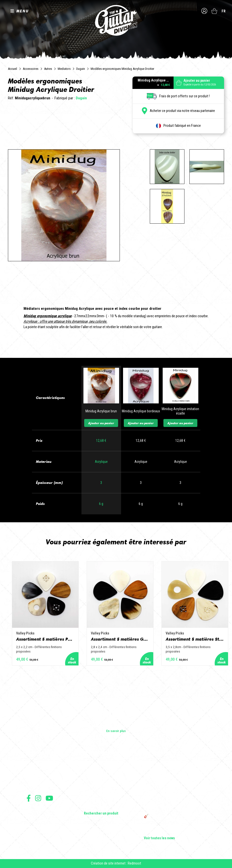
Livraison (32, 837)
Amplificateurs (94, 786)
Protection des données (41, 827)
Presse (31, 786)
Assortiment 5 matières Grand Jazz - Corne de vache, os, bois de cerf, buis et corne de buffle (120, 639)
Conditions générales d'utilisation (48, 810)
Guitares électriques (98, 765)
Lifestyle (90, 807)
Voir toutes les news (159, 838)
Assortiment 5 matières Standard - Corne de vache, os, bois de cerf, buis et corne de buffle (195, 639)
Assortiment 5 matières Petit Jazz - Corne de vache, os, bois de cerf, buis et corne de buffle (45, 639)
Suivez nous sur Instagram (38, 798)
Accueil (13, 69)
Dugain (81, 69)
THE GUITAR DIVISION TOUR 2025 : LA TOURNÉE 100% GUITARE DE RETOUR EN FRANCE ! (172, 806)
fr (224, 11)
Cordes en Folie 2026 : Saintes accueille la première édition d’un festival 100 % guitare (174, 767)
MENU (23, 11)
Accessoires (31, 69)
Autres (48, 69)
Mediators (64, 69)
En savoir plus (116, 731)
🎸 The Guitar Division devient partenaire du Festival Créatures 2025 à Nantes (175, 818)
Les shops (34, 772)
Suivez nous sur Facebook (29, 798)
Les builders (35, 765)
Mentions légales (37, 821)
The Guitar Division (116, 20)
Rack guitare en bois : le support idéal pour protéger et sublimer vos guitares (174, 793)
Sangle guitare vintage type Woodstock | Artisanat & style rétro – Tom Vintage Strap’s (172, 780)
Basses (89, 779)
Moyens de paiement (39, 832)
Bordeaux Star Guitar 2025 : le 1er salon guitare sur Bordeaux (171, 829)
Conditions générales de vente (46, 816)
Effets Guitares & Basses (102, 793)
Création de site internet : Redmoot (116, 863)
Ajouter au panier (101, 423)
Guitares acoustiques (99, 772)
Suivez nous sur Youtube (49, 798)
